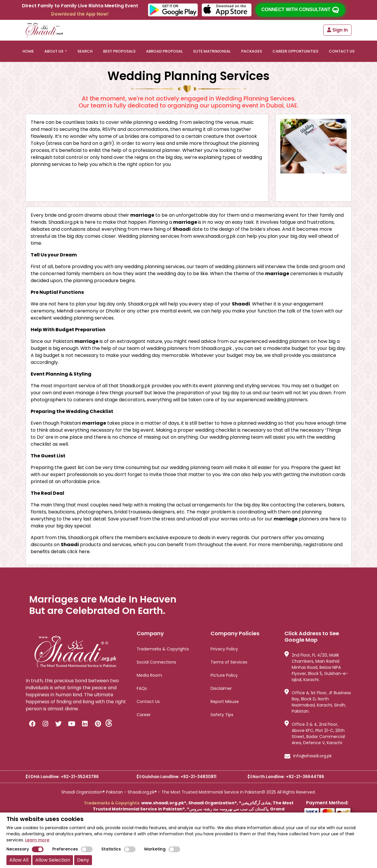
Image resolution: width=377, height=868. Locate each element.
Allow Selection (53, 860)
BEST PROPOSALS (119, 51)
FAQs (142, 688)
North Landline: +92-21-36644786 (286, 777)
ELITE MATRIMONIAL (212, 51)
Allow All (19, 860)
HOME (28, 51)
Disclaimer (221, 688)
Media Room (149, 675)
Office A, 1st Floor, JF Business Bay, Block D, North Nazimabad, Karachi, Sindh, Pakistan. (318, 702)
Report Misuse (225, 702)
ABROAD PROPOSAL (164, 51)
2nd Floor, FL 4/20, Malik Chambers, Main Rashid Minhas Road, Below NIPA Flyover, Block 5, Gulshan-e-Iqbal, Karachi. (316, 667)
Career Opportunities (295, 51)
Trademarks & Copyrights (163, 649)
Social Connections (156, 662)
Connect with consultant (300, 10)
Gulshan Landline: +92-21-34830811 (177, 777)
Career (144, 715)
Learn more (37, 840)
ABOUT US (54, 51)
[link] (50, 811)
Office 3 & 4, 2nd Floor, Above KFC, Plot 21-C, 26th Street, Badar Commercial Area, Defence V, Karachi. (315, 734)
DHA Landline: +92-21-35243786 (62, 777)
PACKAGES (252, 51)
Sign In (337, 30)
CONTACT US (342, 51)
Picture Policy (224, 675)
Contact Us (148, 702)
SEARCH (85, 51)
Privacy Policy (224, 649)
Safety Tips (222, 715)
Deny (83, 860)
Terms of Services (229, 662)
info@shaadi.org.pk (308, 756)
